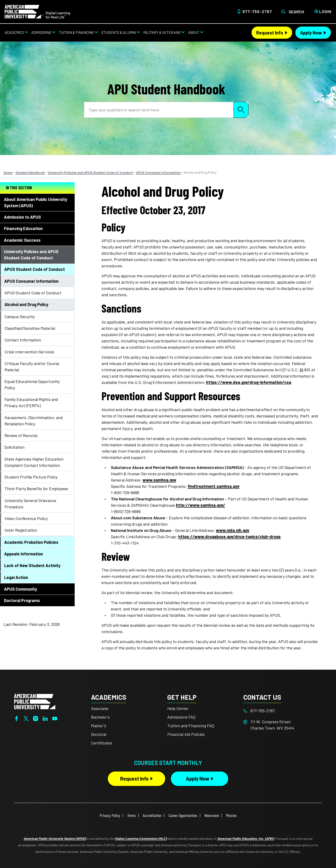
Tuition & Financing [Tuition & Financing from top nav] (76, 32)
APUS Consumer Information (158, 172)
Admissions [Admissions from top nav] (41, 32)
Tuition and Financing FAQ (191, 726)
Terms (131, 815)
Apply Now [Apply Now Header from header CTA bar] (311, 33)
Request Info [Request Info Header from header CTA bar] (270, 33)
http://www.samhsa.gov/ (201, 505)
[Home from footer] (35, 701)
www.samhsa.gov (159, 480)
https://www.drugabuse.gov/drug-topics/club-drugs (229, 537)
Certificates (102, 743)
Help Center (178, 708)
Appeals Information (24, 554)
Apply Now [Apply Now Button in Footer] (198, 778)
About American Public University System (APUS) (36, 202)
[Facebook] (16, 718)
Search (296, 12)
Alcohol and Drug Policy (26, 304)
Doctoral (99, 734)
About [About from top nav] (194, 32)
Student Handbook (30, 172)
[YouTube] (55, 718)
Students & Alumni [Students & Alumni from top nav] (119, 32)
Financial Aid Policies (186, 734)
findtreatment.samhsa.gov (213, 486)
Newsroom (212, 815)
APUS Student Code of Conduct (35, 269)
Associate (100, 708)
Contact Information (23, 340)
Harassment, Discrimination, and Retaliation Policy (34, 421)
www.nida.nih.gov (233, 530)
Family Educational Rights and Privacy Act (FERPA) (31, 402)
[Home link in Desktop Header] (37, 11)
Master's (99, 726)
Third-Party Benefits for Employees (36, 489)
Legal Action (16, 577)
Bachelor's (100, 717)
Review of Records (21, 435)
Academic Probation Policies (31, 542)
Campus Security (20, 317)
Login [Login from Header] (325, 11)
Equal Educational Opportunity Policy (32, 384)
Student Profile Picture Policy (31, 477)
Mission (231, 815)
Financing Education (23, 228)
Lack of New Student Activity (32, 565)
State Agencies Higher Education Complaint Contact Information (34, 462)
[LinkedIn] (45, 718)
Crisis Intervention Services (29, 352)
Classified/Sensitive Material (30, 328)
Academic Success (22, 240)
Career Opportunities (183, 815)
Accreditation (152, 815)
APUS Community (21, 589)
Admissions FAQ (181, 717)
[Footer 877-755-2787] (282, 711)
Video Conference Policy (26, 518)
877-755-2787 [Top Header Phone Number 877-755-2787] (257, 11)
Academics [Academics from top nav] (14, 32)
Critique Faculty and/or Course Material (32, 367)
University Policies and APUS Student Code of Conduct (90, 172)
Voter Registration (21, 530)
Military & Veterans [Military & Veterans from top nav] (162, 32)
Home (8, 172)
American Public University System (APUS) (55, 839)
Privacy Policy (110, 815)
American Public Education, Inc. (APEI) (246, 839)
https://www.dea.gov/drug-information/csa (249, 382)
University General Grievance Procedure (30, 504)
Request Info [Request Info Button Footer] (134, 778)
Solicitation (14, 447)
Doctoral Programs (22, 600)
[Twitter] (26, 718)
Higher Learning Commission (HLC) (141, 839)
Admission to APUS (22, 217)
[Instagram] (36, 718)
